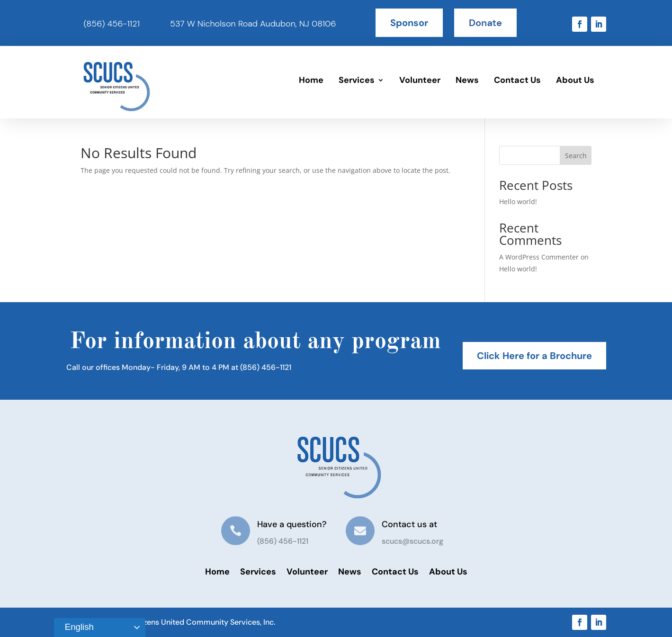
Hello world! (518, 202)
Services (357, 80)
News (467, 80)
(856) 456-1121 (112, 24)
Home (311, 80)
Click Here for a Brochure (534, 356)
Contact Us (517, 80)
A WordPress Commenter (539, 257)
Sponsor (409, 23)
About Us (575, 80)
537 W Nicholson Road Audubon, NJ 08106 (253, 24)
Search (576, 156)
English (75, 628)
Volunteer (420, 80)
